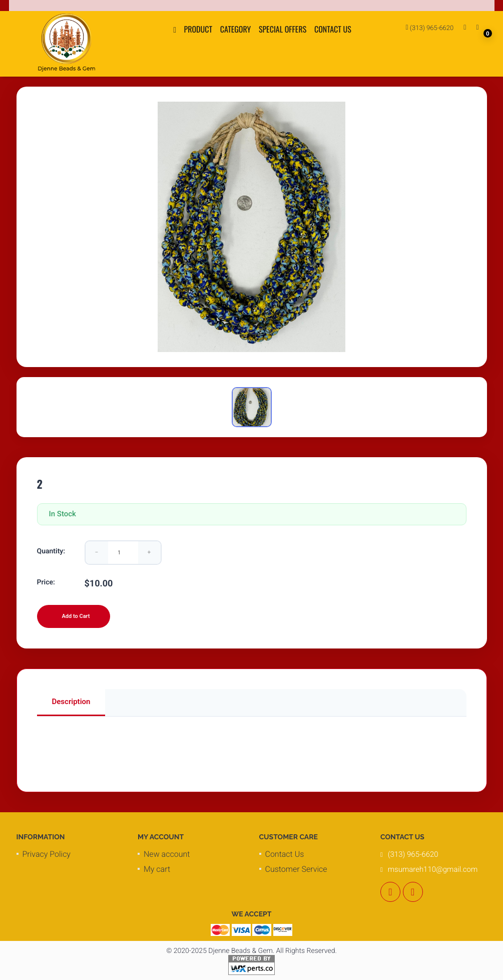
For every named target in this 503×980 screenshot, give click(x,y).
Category (236, 29)
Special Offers (283, 29)
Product (198, 29)
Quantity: (51, 551)
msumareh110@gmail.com (433, 869)
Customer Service (296, 869)
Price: (46, 582)
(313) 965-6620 (430, 28)
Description (71, 702)
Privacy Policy (47, 854)
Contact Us (333, 29)
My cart (157, 869)
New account (167, 854)
